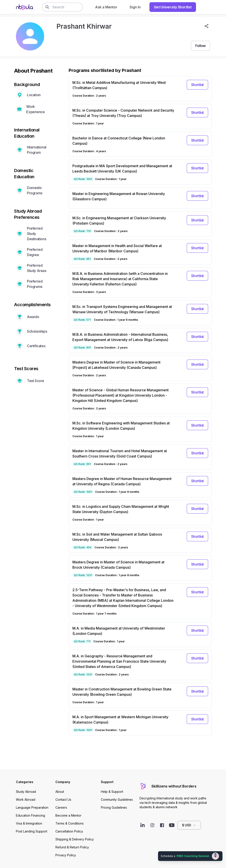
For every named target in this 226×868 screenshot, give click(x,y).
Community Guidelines (117, 800)
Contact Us (63, 800)
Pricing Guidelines (114, 807)
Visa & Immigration (29, 823)
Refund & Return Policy (72, 847)
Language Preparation (32, 807)
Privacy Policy (66, 855)
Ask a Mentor (106, 7)
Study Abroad (26, 792)
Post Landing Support (32, 831)
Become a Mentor (68, 815)
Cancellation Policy (69, 831)
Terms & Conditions (70, 823)
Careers (61, 807)
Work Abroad (26, 800)
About (60, 792)
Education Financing (30, 815)
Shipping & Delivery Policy (75, 839)
